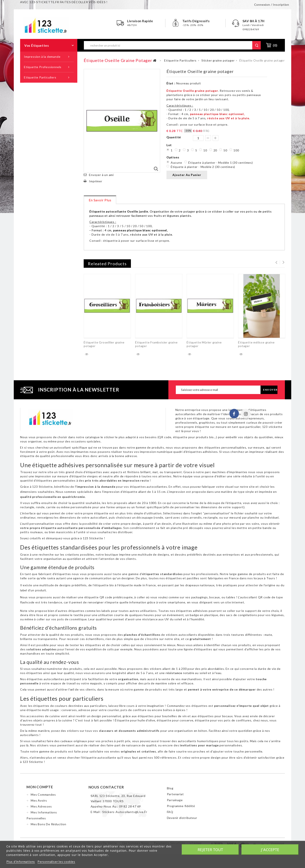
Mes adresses (41, 807)
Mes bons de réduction (49, 825)
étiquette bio (104, 586)
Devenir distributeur (182, 819)
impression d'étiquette (121, 492)
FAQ (170, 813)
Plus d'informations (21, 862)
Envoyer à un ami (101, 175)
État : (171, 83)
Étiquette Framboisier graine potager (156, 344)
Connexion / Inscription (272, 5)
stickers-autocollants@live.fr (125, 813)
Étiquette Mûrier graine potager (204, 344)
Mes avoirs (39, 801)
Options (173, 157)
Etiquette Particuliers (40, 77)
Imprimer (96, 181)
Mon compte (40, 788)
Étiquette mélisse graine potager (256, 344)
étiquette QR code (98, 598)
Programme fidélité (181, 807)
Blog (170, 789)
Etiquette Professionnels (43, 67)
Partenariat (175, 795)
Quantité (174, 137)
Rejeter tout (210, 850)
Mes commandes (43, 795)
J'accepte (270, 850)
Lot (170, 145)
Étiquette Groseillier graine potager (104, 344)
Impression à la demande (42, 57)
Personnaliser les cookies (56, 862)
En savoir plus (100, 200)
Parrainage (175, 801)
